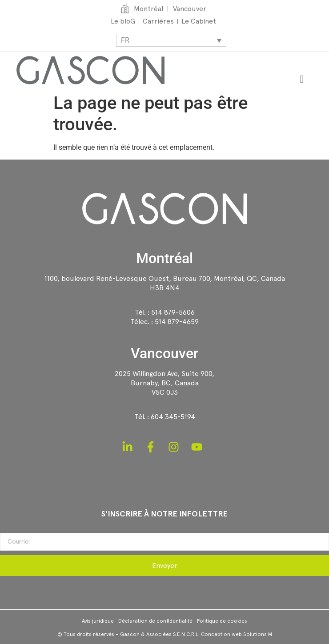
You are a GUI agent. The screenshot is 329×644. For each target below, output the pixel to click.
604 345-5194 (173, 417)
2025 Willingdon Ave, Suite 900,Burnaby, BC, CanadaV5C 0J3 (164, 383)
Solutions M (258, 634)
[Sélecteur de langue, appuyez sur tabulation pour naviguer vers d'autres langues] (171, 40)
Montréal (164, 258)
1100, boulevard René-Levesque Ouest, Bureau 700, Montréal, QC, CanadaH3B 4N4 (165, 283)
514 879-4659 (177, 322)
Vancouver (164, 353)
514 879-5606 (173, 312)
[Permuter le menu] (302, 79)
